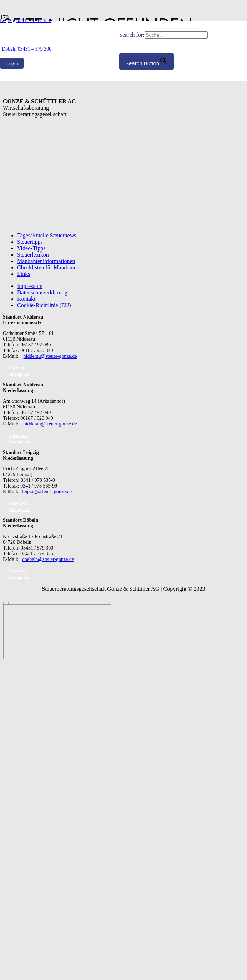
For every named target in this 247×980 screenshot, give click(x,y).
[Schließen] (6, 603)
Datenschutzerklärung (42, 292)
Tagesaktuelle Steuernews (47, 235)
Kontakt (26, 299)
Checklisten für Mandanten (48, 267)
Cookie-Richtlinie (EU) (44, 305)
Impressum (30, 286)
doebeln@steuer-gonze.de (48, 559)
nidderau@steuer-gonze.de (50, 356)
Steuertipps (30, 242)
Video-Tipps (31, 248)
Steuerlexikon (33, 255)
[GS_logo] (60, 202)
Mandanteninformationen (46, 261)
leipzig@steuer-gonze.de (47, 492)
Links (24, 274)
